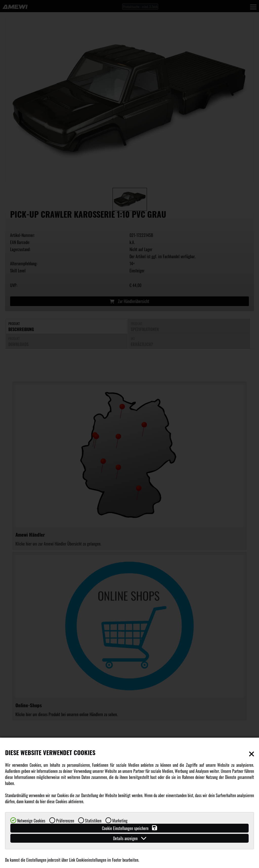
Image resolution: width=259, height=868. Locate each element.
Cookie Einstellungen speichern (129, 828)
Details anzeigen (130, 838)
